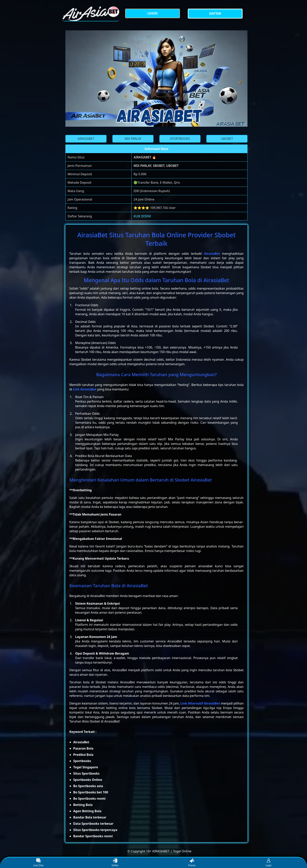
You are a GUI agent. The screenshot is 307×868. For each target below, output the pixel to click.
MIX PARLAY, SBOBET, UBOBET (156, 166)
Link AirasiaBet (85, 389)
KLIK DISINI (142, 216)
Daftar (115, 863)
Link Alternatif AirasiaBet (200, 703)
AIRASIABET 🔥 (145, 157)
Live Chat (38, 863)
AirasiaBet (212, 254)
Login (269, 863)
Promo (192, 863)
